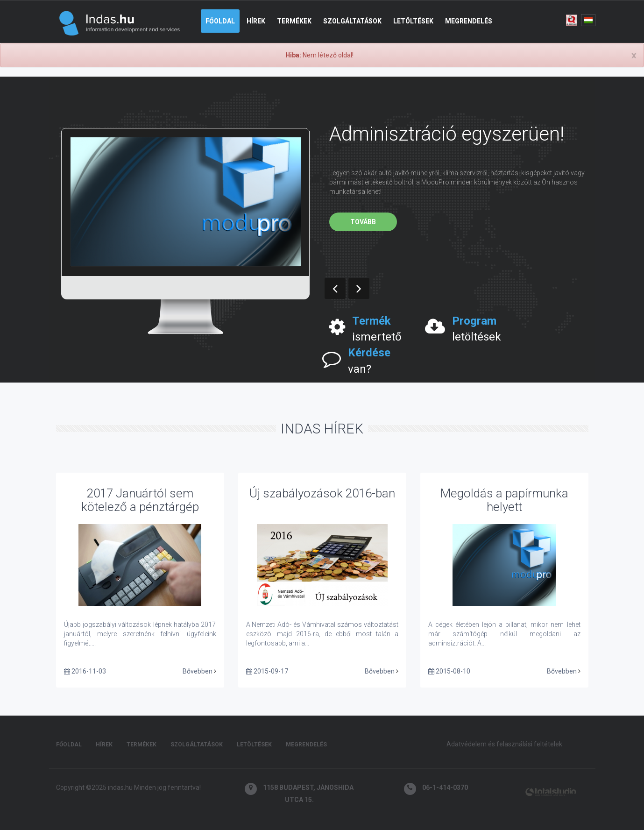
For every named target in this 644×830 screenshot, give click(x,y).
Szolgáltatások (352, 21)
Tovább (363, 222)
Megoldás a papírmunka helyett (504, 500)
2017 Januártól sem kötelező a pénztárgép (140, 500)
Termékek (294, 21)
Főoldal (220, 21)
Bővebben (198, 671)
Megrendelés (469, 21)
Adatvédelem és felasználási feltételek (504, 744)
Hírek (256, 21)
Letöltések (413, 21)
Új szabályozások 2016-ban (322, 493)
